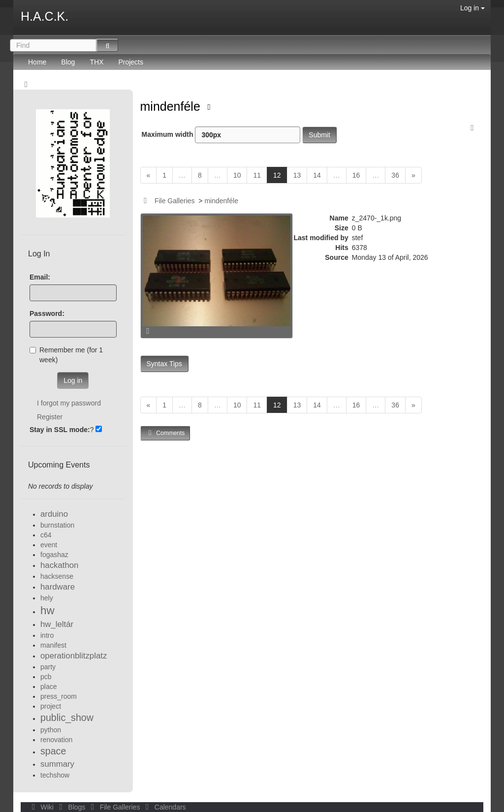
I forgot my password (69, 403)
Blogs (71, 807)
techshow (55, 775)
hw (47, 610)
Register (50, 417)
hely (47, 598)
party (48, 667)
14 (317, 175)
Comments (165, 433)
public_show (67, 718)
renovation (56, 740)
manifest (53, 645)
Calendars (164, 807)
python (51, 730)
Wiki (42, 807)
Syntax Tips (164, 364)
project (51, 706)
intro (47, 635)
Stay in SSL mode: (60, 430)
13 (297, 175)
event (49, 545)
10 (237, 175)
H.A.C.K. (45, 16)
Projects (131, 62)
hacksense (57, 576)
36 (395, 175)
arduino (54, 514)
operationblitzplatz (74, 656)
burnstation (57, 525)
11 (257, 175)
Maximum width (221, 135)
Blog (68, 62)
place (48, 687)
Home (37, 62)
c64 (46, 535)
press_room (59, 696)
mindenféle (172, 106)
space (53, 751)
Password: (47, 313)
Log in (472, 8)
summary (57, 764)
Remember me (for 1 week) (66, 355)
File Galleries (175, 201)
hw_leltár (57, 624)
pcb (46, 677)
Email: (40, 277)
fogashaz (54, 555)
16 (356, 175)
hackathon (59, 565)
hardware (58, 587)
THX (96, 62)
